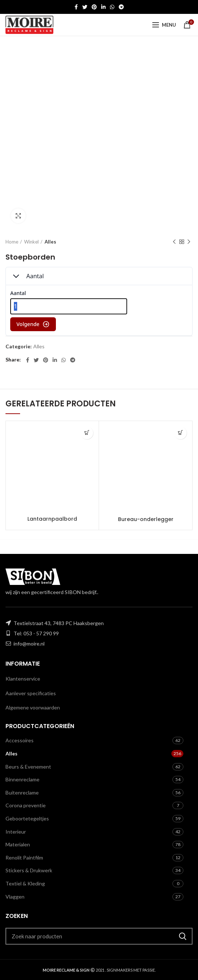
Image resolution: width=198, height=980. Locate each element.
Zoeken (183, 936)
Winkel (31, 242)
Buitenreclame (22, 793)
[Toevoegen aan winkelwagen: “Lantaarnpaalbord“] (87, 433)
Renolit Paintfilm (24, 857)
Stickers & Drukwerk (29, 870)
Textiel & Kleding (25, 883)
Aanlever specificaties (31, 693)
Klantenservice (23, 679)
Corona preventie (26, 805)
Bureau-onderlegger (146, 519)
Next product (189, 242)
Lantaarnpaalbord (52, 519)
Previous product (174, 242)
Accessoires (20, 740)
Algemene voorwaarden (33, 707)
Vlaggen (15, 897)
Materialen (18, 844)
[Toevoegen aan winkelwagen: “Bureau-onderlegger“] (180, 433)
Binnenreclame (22, 779)
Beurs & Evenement (28, 767)
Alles (50, 242)
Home (12, 242)
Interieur (16, 832)
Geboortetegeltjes (27, 818)
